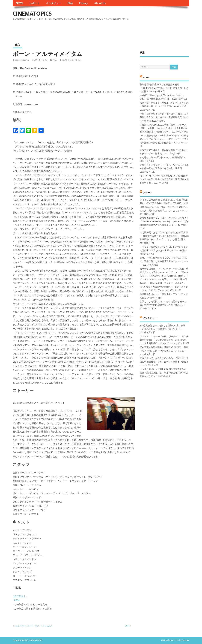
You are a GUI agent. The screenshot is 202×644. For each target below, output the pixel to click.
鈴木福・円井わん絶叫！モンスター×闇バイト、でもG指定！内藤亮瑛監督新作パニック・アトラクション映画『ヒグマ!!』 (164, 287)
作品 (70, 3)
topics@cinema (22, 60)
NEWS (19, 3)
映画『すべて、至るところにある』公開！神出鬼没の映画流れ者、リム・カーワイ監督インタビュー (164, 362)
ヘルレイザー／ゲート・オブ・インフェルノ (33, 626)
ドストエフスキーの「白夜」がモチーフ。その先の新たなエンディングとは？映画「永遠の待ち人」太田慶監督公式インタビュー (164, 340)
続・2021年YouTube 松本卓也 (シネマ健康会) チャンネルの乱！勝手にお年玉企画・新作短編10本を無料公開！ (164, 179)
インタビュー (53, 3)
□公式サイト (19, 596)
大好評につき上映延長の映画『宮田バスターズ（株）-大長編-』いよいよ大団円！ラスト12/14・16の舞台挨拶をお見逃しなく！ (164, 128)
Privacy (83, 3)
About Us (100, 3)
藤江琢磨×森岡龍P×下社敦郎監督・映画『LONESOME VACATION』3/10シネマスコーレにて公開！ (164, 88)
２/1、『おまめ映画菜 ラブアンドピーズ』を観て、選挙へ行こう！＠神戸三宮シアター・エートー (164, 261)
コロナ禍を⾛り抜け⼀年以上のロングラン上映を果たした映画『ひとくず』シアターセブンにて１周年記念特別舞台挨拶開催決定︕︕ (164, 139)
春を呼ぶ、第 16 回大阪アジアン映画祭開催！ (163, 157)
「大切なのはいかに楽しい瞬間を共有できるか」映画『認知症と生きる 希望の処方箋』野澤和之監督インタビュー (164, 373)
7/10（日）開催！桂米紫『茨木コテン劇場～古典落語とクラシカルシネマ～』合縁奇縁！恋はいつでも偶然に (164, 117)
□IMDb (16, 600)
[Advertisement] (129, 30)
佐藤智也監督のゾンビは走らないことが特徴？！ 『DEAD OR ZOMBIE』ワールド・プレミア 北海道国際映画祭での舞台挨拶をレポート (164, 221)
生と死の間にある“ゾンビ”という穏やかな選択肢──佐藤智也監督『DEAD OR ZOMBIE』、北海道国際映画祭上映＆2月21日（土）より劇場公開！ (165, 236)
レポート (35, 3)
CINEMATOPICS (32, 14)
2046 (127, 626)
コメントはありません (72, 60)
